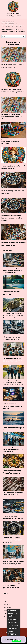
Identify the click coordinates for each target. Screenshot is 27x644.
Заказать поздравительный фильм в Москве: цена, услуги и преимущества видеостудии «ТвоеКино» (13, 586)
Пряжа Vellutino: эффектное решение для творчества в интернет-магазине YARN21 (13, 494)
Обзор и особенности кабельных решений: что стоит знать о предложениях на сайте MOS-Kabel (13, 517)
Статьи (6, 617)
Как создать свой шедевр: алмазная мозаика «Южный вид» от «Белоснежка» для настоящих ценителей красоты (13, 91)
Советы (6, 614)
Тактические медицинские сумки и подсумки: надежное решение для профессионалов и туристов (13, 315)
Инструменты (8, 607)
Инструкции (7, 604)
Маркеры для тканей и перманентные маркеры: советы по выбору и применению (13, 141)
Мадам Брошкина (13, 13)
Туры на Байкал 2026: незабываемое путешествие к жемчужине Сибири (13, 428)
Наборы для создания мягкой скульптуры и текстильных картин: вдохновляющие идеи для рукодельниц (13, 244)
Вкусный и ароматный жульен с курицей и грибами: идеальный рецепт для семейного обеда (12, 472)
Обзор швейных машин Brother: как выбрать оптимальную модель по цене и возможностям (13, 270)
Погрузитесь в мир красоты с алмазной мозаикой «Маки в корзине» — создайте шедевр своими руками (13, 66)
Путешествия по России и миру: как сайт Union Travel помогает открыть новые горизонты (13, 449)
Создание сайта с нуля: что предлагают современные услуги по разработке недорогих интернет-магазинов (13, 406)
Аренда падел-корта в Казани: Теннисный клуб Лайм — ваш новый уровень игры (13, 293)
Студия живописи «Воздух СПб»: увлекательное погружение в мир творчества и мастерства (13, 360)
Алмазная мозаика (9, 598)
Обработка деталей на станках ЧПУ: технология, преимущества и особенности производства (13, 338)
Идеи (6, 601)
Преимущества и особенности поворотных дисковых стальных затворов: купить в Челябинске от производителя (12, 540)
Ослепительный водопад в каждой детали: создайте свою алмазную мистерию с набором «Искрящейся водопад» (12, 218)
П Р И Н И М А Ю (17, 641)
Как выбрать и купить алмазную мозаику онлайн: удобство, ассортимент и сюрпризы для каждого (13, 167)
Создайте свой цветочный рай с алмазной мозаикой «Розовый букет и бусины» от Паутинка (12, 116)
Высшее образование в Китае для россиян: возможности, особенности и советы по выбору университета (13, 382)
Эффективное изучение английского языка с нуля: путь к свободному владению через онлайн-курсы (13, 563)
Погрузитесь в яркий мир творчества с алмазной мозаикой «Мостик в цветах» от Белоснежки (13, 192)
